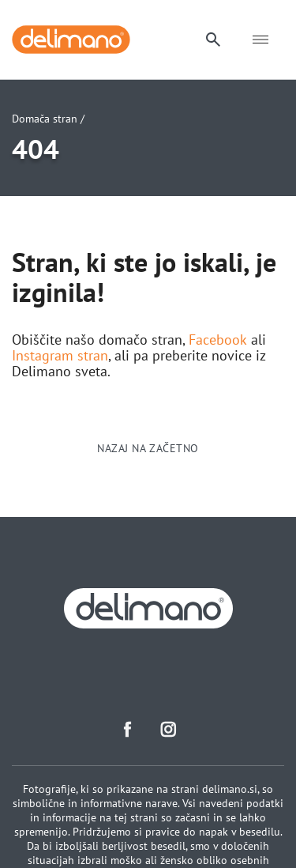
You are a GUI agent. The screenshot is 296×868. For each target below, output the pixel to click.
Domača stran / (48, 119)
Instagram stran (60, 356)
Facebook (218, 340)
